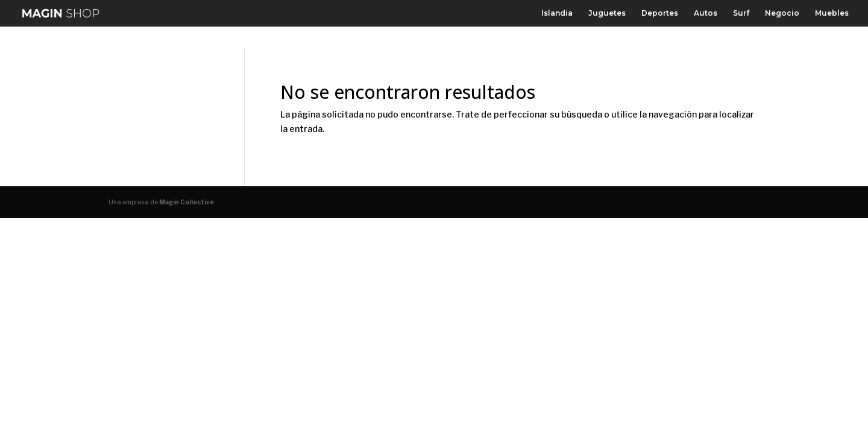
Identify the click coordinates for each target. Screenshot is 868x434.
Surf (741, 13)
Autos (706, 13)
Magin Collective (187, 202)
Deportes (660, 13)
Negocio (782, 13)
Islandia (557, 13)
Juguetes (607, 13)
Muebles (832, 13)
